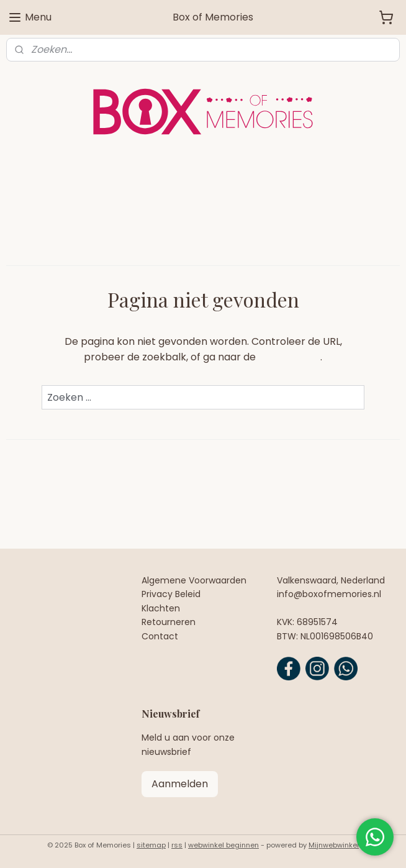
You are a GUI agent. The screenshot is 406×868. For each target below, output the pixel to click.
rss (177, 845)
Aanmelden (180, 784)
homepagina (289, 357)
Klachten (161, 608)
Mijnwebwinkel (334, 845)
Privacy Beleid (171, 594)
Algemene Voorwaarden (194, 580)
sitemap (151, 845)
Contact (160, 636)
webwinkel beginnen (223, 845)
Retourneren (169, 622)
